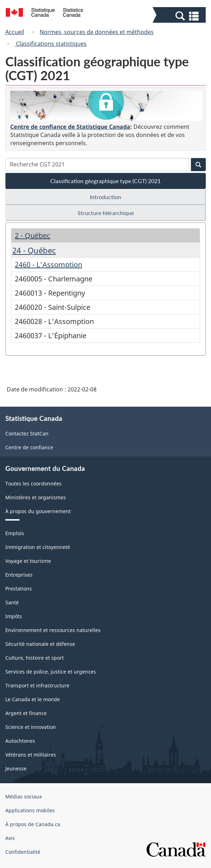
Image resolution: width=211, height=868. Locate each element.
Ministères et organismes (36, 497)
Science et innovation (31, 727)
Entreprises (19, 575)
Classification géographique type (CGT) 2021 (105, 181)
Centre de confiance (29, 447)
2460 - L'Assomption (49, 265)
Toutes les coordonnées (33, 484)
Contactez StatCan (27, 433)
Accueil (15, 32)
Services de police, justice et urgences (51, 672)
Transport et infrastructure (37, 685)
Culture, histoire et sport (35, 658)
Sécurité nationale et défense (40, 644)
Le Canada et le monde (33, 699)
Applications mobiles (30, 810)
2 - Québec (33, 235)
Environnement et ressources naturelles (53, 630)
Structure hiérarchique (106, 213)
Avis (10, 838)
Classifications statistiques (51, 44)
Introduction (105, 197)
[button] (180, 16)
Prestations (19, 589)
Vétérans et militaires (31, 755)
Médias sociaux (24, 796)
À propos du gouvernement (38, 511)
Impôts (14, 616)
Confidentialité (23, 852)
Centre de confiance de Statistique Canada (70, 127)
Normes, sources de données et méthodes (97, 32)
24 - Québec (34, 250)
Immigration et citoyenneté (38, 547)
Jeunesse (16, 768)
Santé (12, 602)
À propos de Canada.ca (33, 824)
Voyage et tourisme (28, 561)
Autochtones (20, 741)
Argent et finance (26, 713)
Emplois (15, 533)
